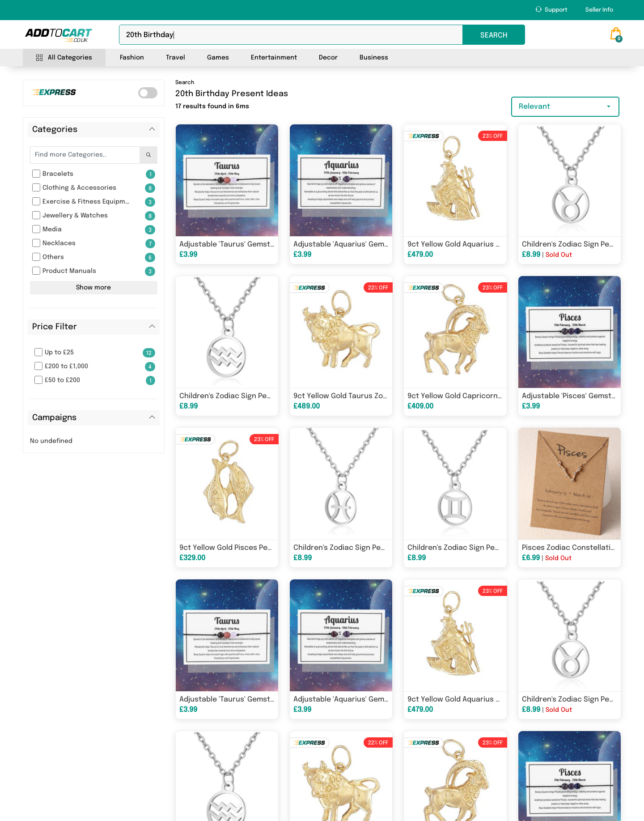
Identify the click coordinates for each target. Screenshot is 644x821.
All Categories (64, 58)
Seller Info (599, 10)
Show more (93, 288)
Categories (55, 130)
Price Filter (55, 327)
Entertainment (274, 58)
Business (374, 58)
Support (552, 10)
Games (218, 58)
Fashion (132, 58)
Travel (176, 58)
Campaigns (54, 418)
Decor (328, 58)
